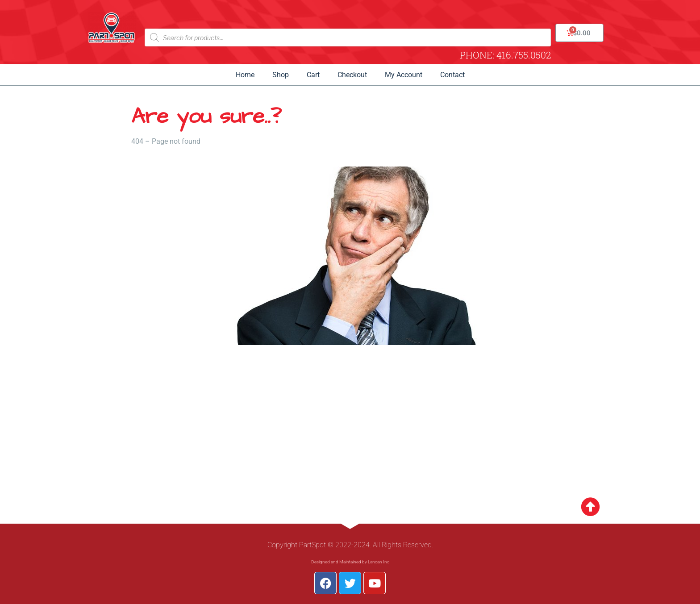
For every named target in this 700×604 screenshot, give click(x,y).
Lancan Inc (379, 562)
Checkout (352, 75)
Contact (452, 75)
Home (245, 75)
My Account (404, 75)
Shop (281, 75)
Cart (313, 75)
